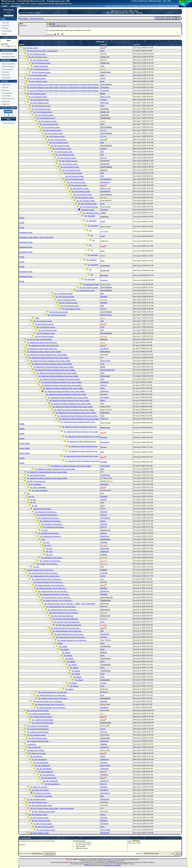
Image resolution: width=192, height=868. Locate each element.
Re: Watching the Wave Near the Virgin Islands (44, 352)
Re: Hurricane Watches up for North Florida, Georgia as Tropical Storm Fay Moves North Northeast (63, 84)
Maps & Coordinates (9, 64)
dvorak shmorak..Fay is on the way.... (41, 570)
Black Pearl (105, 103)
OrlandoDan (105, 90)
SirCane (103, 447)
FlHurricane (9, 10)
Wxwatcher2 (105, 442)
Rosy (102, 695)
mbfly (102, 66)
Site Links (5, 87)
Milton (137, 6)
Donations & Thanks (9, 57)
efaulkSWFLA (105, 191)
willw (102, 306)
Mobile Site (6, 104)
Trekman (104, 637)
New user (110, 13)
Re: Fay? (45, 530)
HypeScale (5, 44)
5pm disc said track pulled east (62, 616)
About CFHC (6, 101)
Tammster (104, 210)
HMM (37, 318)
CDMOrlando (105, 475)
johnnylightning (106, 179)
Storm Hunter (105, 361)
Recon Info (6, 72)
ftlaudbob (104, 296)
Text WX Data (7, 96)
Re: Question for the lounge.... (46, 512)
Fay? (43, 539)
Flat (178, 18)
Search (4, 34)
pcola (102, 51)
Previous (158, 18)
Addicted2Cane (106, 315)
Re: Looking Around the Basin (38, 711)
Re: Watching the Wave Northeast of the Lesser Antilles (47, 355)
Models (60, 643)
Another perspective (41, 66)
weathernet (105, 382)
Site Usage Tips (7, 93)
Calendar (139, 13)
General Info (6, 85)
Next (172, 18)
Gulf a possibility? (35, 484)
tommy (103, 729)
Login (4, 6)
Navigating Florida (88, 210)
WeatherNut (105, 164)
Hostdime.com (111, 861)
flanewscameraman (108, 370)
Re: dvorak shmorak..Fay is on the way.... (44, 573)
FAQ (128, 13)
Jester (103, 222)
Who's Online (120, 13)
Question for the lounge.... (43, 509)
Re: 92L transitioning (39, 759)
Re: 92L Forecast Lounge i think (40, 805)
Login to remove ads (9, 123)
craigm (103, 521)
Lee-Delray (105, 348)
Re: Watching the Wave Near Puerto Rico (42, 342)
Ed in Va (104, 158)
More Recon (6, 75)
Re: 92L (32, 497)
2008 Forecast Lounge (37, 18)
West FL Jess (105, 97)
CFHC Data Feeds (8, 99)
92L (28, 493)
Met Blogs (5, 28)
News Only (6, 25)
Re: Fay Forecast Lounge (36, 54)
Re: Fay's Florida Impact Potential (39, 339)
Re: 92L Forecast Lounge (36, 475)
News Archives (7, 31)
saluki (103, 388)
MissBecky (104, 707)
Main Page (6, 23)
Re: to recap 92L (35, 747)
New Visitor (16, 6)
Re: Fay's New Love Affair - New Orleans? (42, 51)
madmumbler (105, 466)
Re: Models (63, 646)
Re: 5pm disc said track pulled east (65, 619)
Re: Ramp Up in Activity (36, 750)
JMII (102, 152)
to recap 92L (32, 744)
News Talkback (24, 18)
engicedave (105, 87)
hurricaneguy (105, 793)
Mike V (103, 400)
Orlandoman (105, 182)
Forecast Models (7, 69)
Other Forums (116, 11)
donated (87, 864)
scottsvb (104, 100)
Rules (133, 13)
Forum (4, 54)
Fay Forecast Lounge (30, 48)
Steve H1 (104, 732)
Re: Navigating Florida (91, 213)
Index (166, 18)
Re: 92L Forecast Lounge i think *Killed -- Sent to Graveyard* (52, 808)
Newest (10, 54)
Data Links (6, 90)
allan (102, 142)
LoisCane (104, 573)
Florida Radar (7, 78)
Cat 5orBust (105, 397)
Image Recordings (8, 66)
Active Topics (134, 11)
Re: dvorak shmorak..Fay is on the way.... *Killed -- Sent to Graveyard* (70, 604)
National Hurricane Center (113, 865)
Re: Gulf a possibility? (38, 487)
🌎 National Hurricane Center (9, 119)
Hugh (102, 106)
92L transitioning (36, 756)
